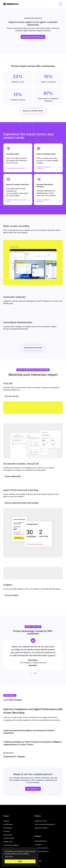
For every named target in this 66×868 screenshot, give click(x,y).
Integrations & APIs (40, 821)
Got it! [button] (20, 861)
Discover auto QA (12, 396)
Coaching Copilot (9, 838)
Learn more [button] (9, 856)
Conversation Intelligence (11, 845)
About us (37, 866)
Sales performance (41, 841)
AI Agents (6, 821)
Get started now (33, 789)
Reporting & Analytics (41, 828)
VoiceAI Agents (8, 824)
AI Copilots (7, 831)
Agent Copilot (8, 835)
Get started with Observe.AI (33, 37)
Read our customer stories (33, 111)
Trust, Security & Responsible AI (45, 824)
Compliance (38, 844)
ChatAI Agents (8, 828)
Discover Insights (12, 595)
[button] (61, 4)
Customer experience (42, 848)
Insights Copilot (8, 842)
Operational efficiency (42, 851)
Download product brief (33, 348)
